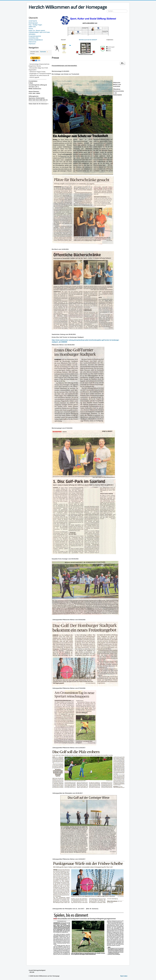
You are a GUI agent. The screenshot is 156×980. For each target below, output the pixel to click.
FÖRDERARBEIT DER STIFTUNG (39, 32)
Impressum (32, 44)
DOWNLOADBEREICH (36, 40)
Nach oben (124, 976)
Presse (31, 29)
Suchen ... (107, 10)
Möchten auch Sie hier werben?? (88, 40)
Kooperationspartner (35, 36)
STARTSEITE (33, 21)
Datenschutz (32, 42)
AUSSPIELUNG (33, 38)
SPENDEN (32, 34)
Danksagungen (33, 23)
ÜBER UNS (32, 27)
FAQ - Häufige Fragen (35, 25)
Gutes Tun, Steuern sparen (37, 30)
